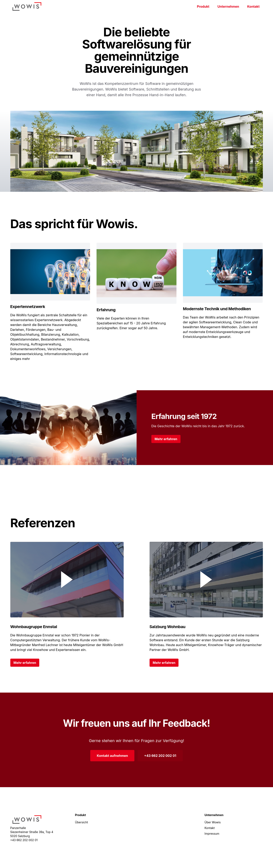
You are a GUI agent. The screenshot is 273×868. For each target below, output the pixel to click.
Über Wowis (213, 822)
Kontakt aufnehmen (112, 756)
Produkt (203, 6)
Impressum (212, 834)
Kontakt (253, 6)
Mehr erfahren (166, 439)
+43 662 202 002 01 (160, 756)
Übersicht (82, 822)
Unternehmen (228, 6)
